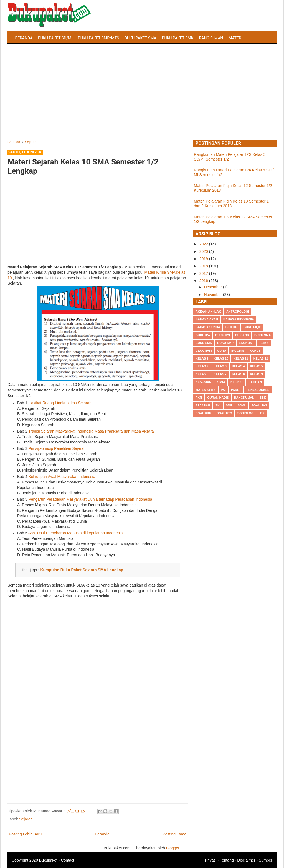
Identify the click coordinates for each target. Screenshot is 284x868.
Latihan (255, 382)
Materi (235, 38)
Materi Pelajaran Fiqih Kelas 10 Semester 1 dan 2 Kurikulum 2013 (231, 204)
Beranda (24, 38)
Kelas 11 (241, 358)
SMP (229, 405)
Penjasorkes (258, 390)
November (213, 295)
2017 (204, 273)
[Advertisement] (142, 98)
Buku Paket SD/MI (55, 38)
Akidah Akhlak (208, 311)
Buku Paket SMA (140, 38)
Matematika (206, 390)
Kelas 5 (256, 366)
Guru (222, 351)
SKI (218, 405)
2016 (204, 281)
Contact (67, 860)
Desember (213, 287)
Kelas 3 (220, 366)
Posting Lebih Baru (25, 834)
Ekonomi (246, 343)
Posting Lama (174, 834)
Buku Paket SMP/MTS (98, 38)
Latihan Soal (28, 51)
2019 (204, 259)
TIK (262, 413)
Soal (242, 405)
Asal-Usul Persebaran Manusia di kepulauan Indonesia (76, 533)
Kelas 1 (202, 358)
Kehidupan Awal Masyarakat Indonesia (62, 477)
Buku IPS (223, 335)
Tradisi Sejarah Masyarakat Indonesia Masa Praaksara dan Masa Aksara (91, 431)
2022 (204, 244)
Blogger (173, 848)
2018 (204, 266)
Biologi (232, 327)
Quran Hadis (218, 398)
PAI (223, 390)
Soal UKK (203, 413)
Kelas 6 (202, 374)
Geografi (204, 351)
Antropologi (238, 311)
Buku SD (242, 335)
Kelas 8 (238, 374)
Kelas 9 (256, 374)
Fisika (264, 343)
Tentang (227, 860)
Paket (236, 390)
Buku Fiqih (252, 327)
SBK (263, 398)
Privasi (211, 860)
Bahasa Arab (207, 319)
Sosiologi (246, 413)
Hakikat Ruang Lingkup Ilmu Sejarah (60, 403)
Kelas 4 (238, 366)
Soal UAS (259, 405)
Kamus (255, 351)
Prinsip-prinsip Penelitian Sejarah (57, 448)
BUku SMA (263, 335)
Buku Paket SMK (178, 38)
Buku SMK (204, 343)
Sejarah (26, 819)
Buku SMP (225, 343)
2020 (204, 251)
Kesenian (203, 382)
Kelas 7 (220, 374)
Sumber (266, 860)
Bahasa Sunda (208, 327)
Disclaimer (246, 860)
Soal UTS (224, 413)
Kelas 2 (202, 366)
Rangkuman (211, 38)
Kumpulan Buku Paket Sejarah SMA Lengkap (82, 570)
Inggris (238, 351)
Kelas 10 (221, 358)
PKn (199, 398)
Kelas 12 (261, 358)
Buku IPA (203, 335)
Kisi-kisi (237, 382)
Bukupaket (48, 860)
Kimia (221, 382)
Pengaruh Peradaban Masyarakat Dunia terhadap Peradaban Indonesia (90, 499)
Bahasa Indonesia (239, 319)
